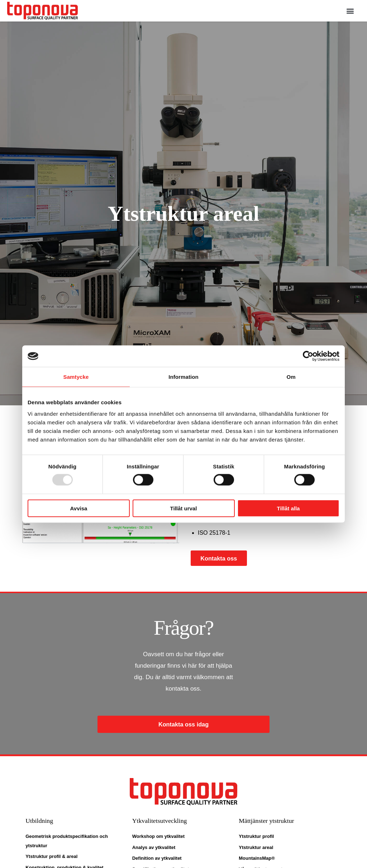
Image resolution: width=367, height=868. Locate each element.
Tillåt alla (289, 508)
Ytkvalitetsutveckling (163, 821)
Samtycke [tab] (76, 377)
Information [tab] (183, 377)
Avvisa (79, 508)
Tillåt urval (184, 508)
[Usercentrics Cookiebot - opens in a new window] (308, 356)
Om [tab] (291, 377)
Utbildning (41, 821)
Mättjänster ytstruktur (270, 821)
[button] (350, 11)
